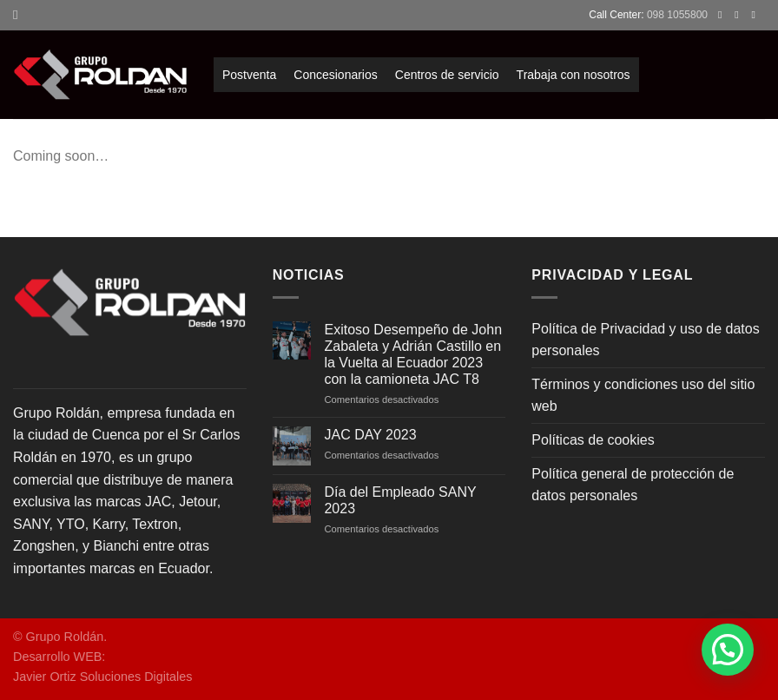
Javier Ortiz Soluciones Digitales (102, 677)
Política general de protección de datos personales (633, 485)
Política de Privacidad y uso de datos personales (645, 340)
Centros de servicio (447, 75)
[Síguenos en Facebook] (723, 15)
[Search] (20, 15)
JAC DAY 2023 (370, 435)
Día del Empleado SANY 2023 (400, 500)
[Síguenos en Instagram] (740, 15)
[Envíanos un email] (756, 15)
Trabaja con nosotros (574, 75)
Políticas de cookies (593, 440)
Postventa (249, 75)
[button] (728, 650)
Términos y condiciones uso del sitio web (643, 396)
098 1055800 (677, 15)
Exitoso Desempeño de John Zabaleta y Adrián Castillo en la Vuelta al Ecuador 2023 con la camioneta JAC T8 (413, 355)
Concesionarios (336, 75)
